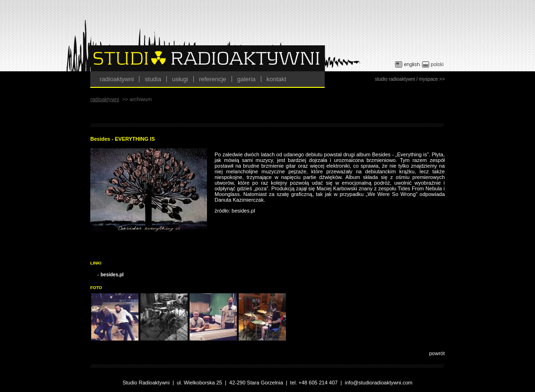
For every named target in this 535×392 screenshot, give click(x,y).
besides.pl (112, 275)
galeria (246, 79)
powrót (437, 353)
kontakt (276, 79)
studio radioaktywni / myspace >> (410, 79)
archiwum (141, 99)
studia (153, 79)
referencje (213, 79)
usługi (180, 79)
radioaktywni (117, 79)
